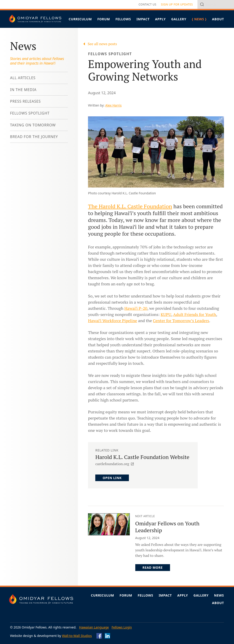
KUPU (166, 314)
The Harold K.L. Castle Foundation (130, 206)
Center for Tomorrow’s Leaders (181, 321)
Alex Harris (113, 105)
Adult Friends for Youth (195, 314)
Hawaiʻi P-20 (136, 308)
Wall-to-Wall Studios (77, 636)
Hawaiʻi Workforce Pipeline (113, 321)
